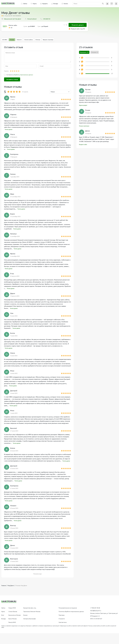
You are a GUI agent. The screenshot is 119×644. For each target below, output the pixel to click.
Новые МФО (12, 610)
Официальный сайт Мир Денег (11, 19)
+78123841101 (45, 19)
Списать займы (29, 40)
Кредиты (44, 4)
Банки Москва (13, 621)
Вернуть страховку (48, 40)
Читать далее (9, 129)
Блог (3, 617)
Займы (24, 4)
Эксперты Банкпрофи (30, 621)
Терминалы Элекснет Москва (32, 614)
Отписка (38, 40)
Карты (34, 4)
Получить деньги (78, 25)
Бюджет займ (84, 145)
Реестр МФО (12, 624)
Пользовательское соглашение (68, 610)
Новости (19, 40)
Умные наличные (85, 126)
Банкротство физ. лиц (30, 610)
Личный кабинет (31, 19)
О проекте (62, 621)
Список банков (13, 614)
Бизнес (65, 4)
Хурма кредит (84, 105)
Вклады (55, 4)
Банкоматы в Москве (15, 617)
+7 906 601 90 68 (95, 610)
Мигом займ (13, 25)
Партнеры (62, 617)
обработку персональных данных (23, 75)
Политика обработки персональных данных (71, 614)
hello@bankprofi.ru (96, 613)
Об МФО (5, 40)
